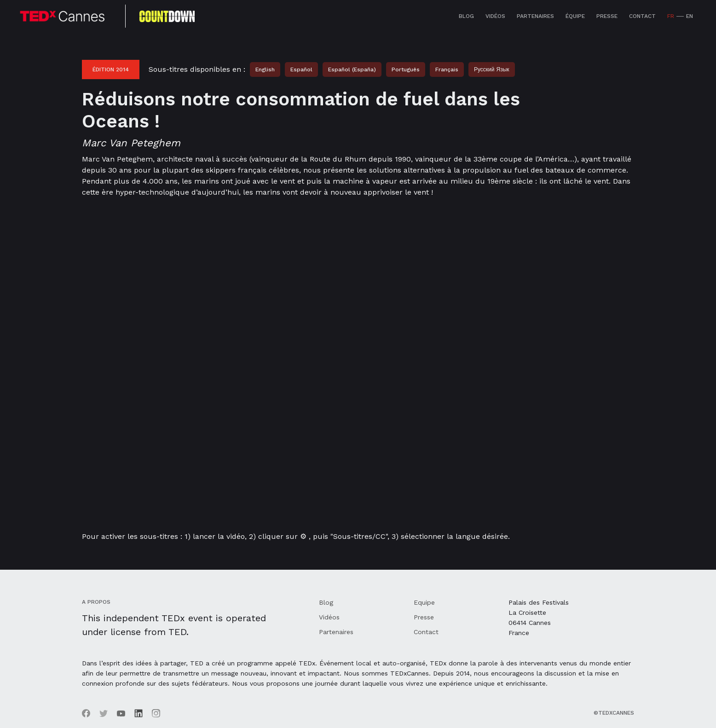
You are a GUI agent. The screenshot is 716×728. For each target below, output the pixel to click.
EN (690, 16)
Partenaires (535, 16)
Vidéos (495, 16)
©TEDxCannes (614, 713)
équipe (575, 16)
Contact (642, 16)
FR (671, 16)
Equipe (424, 602)
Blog (466, 16)
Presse (607, 16)
